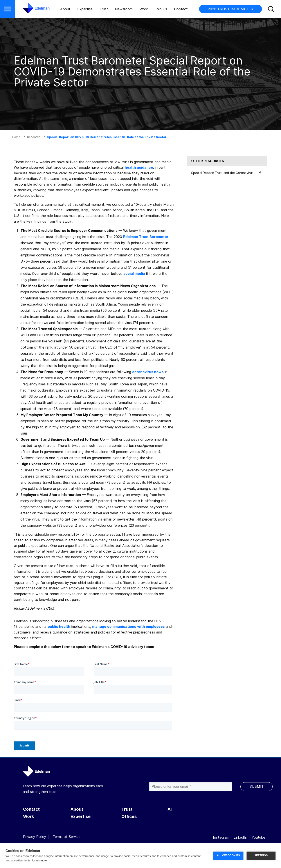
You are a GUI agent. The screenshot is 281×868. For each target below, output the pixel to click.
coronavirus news (148, 372)
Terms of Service (67, 837)
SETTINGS (261, 855)
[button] (8, 9)
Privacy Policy (35, 837)
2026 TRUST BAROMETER (231, 9)
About (65, 9)
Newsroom (124, 9)
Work (144, 9)
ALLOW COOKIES (228, 855)
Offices (129, 817)
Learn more (40, 860)
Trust (104, 9)
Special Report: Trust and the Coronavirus (227, 173)
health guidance (139, 167)
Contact (181, 9)
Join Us (161, 9)
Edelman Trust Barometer (146, 237)
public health (59, 626)
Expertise (85, 9)
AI (170, 809)
